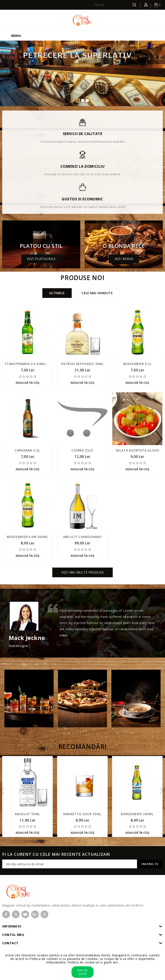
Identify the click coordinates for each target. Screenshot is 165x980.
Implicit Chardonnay (82, 537)
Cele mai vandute (97, 293)
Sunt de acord (82, 972)
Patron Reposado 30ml (82, 364)
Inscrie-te (150, 864)
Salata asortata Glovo (137, 450)
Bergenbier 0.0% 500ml (28, 537)
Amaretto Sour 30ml (82, 814)
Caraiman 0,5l (27, 450)
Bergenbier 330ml (137, 814)
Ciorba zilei (82, 450)
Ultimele (57, 293)
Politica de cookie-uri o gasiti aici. (93, 962)
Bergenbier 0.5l (137, 364)
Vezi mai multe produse (82, 572)
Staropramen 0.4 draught (29, 364)
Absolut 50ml (28, 814)
